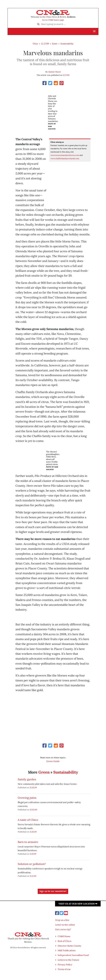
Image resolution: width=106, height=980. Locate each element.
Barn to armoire (28, 842)
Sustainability (67, 44)
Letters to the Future (68, 960)
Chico (35, 44)
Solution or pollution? (32, 864)
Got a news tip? (63, 929)
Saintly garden (27, 779)
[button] (94, 31)
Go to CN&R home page (53, 20)
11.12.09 (33, 876)
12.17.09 (45, 44)
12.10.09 (33, 787)
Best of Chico (64, 941)
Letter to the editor (65, 925)
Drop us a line (62, 920)
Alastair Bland (54, 72)
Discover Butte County (69, 946)
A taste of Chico (28, 820)
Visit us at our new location (78, 904)
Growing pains (27, 798)
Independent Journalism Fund (73, 955)
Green (55, 44)
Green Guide (53, 761)
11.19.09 (33, 854)
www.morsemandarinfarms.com (65, 155)
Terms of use (64, 969)
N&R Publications (67, 950)
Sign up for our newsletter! (53, 891)
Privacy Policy (65, 965)
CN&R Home (64, 936)
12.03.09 (33, 810)
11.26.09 (33, 832)
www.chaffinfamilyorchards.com (65, 158)
